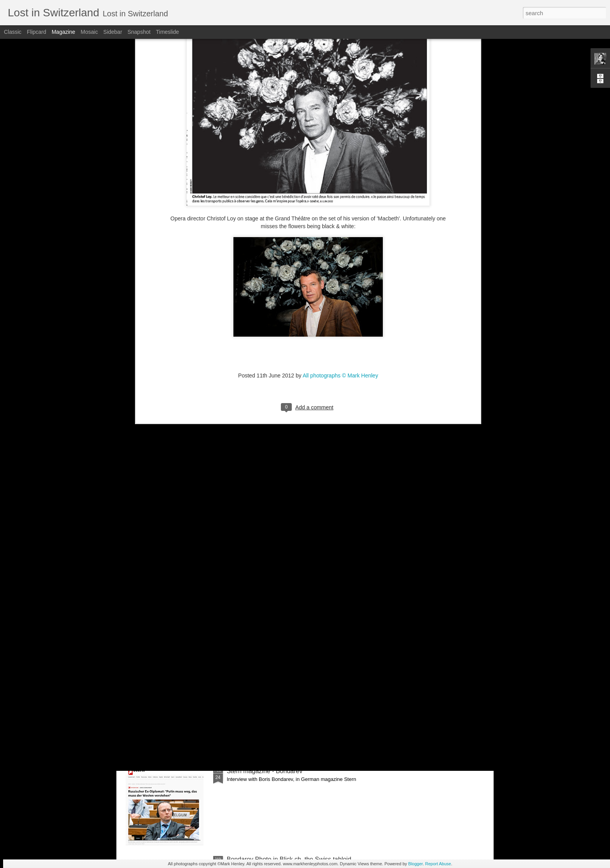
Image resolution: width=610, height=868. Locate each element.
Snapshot (139, 32)
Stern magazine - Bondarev (265, 771)
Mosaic (89, 32)
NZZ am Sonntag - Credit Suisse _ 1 (277, 683)
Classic (13, 32)
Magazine (64, 32)
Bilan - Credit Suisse (255, 595)
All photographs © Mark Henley (340, 241)
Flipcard (37, 32)
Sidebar (113, 32)
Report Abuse (438, 864)
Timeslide (167, 32)
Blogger (415, 864)
